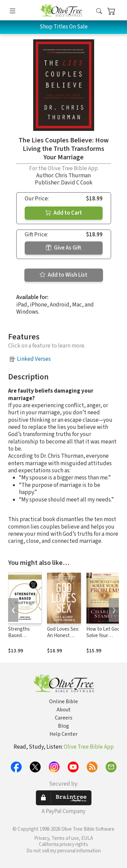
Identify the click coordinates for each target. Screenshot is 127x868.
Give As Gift (63, 248)
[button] (99, 11)
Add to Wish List (63, 275)
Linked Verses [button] (34, 359)
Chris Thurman (73, 176)
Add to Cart (64, 213)
